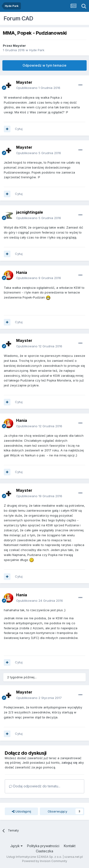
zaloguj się (69, 762)
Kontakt (70, 846)
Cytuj (19, 129)
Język (16, 846)
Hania (22, 272)
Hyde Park (37, 50)
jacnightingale (30, 212)
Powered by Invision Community (45, 861)
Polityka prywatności (43, 846)
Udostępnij (21, 811)
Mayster (19, 46)
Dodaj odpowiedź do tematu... (35, 786)
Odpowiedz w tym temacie (44, 65)
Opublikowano (38, 88)
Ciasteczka (44, 851)
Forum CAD (18, 18)
